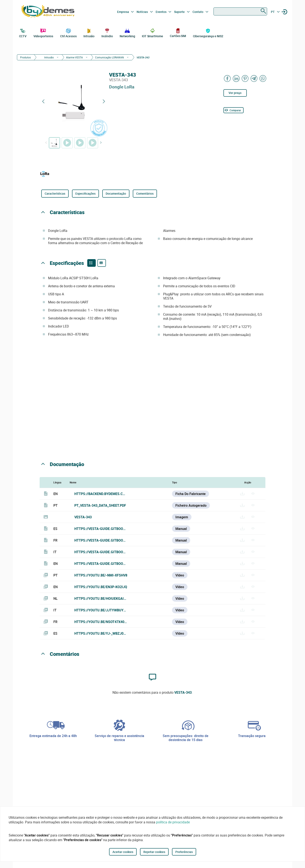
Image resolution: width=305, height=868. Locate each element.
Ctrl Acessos (68, 33)
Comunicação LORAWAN (110, 57)
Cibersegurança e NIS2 (208, 33)
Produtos (25, 57)
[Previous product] (43, 101)
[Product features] (91, 263)
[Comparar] (234, 110)
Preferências (184, 852)
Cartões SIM (178, 33)
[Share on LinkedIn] (236, 78)
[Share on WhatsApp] (263, 78)
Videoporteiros (43, 33)
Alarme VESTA (74, 57)
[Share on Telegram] (254, 78)
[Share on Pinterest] (245, 78)
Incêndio (107, 33)
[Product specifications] (102, 263)
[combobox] (240, 11)
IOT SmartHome (152, 33)
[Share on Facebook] (227, 78)
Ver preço (235, 93)
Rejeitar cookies (154, 852)
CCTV (23, 33)
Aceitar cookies (123, 852)
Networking (127, 33)
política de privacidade (173, 822)
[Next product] (104, 101)
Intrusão (89, 33)
